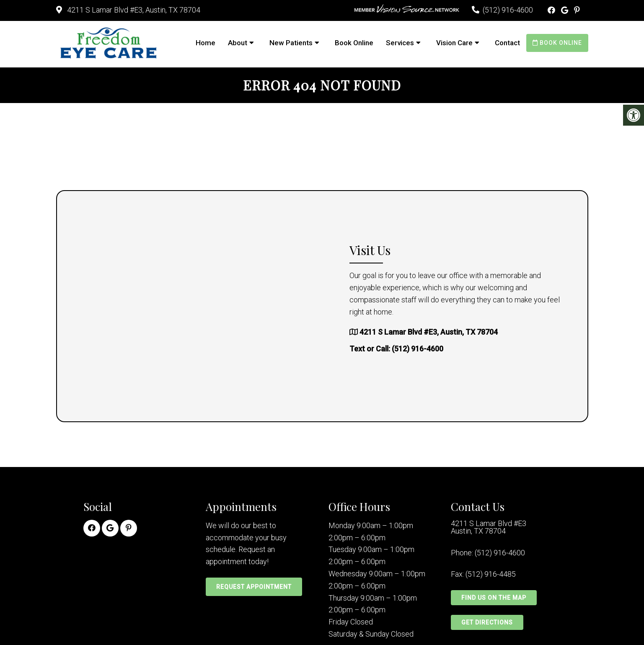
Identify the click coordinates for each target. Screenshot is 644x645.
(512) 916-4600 (508, 10)
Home (206, 43)
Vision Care (454, 43)
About (238, 43)
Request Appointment (254, 587)
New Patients (291, 43)
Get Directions (487, 622)
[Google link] (565, 10)
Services (400, 43)
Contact (507, 43)
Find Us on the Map (494, 598)
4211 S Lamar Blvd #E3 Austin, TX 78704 (489, 527)
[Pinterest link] (577, 10)
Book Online (354, 43)
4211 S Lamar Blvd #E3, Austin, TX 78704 (133, 10)
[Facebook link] (552, 10)
